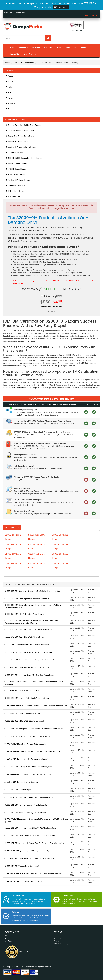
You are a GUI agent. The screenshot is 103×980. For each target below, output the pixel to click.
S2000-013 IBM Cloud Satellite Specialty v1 (22, 782)
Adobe (9, 76)
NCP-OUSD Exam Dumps (17, 141)
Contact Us (14, 54)
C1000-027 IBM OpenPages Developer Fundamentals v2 (28, 599)
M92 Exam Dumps (14, 152)
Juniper (10, 81)
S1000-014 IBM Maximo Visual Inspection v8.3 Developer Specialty (32, 751)
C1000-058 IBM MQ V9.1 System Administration (25, 614)
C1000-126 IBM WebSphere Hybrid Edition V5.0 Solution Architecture (34, 728)
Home (12, 47)
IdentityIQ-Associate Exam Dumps (21, 147)
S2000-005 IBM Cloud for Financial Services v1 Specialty (28, 774)
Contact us (58, 936)
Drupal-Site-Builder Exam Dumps (20, 136)
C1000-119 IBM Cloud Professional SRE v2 (22, 713)
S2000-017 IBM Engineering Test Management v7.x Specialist (30, 851)
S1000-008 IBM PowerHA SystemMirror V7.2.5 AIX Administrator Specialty (35, 706)
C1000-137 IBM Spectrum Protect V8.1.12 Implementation (29, 797)
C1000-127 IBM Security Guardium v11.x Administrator (27, 736)
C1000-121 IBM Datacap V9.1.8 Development (24, 690)
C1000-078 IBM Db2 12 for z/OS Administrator (24, 637)
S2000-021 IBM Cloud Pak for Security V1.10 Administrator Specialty (33, 874)
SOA (8, 92)
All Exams (36, 47)
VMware (10, 103)
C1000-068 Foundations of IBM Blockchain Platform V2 (27, 644)
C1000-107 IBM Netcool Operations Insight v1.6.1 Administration (32, 660)
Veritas (9, 98)
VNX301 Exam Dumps (16, 169)
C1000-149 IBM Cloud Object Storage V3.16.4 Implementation (30, 835)
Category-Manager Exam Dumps (20, 130)
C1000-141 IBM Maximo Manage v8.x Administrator (26, 805)
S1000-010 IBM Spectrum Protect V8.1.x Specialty (25, 744)
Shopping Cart (91, 15)
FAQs (59, 47)
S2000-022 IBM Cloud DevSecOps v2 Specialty (24, 881)
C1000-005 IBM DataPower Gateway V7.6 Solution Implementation (32, 591)
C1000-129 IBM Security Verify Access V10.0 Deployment (28, 767)
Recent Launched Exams (15, 120)
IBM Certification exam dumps (24, 388)
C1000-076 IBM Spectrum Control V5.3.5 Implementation (28, 629)
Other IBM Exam (12, 527)
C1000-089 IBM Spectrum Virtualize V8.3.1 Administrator (28, 652)
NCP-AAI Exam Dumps (16, 163)
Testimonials (71, 47)
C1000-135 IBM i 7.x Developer (18, 790)
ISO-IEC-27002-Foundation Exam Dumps (24, 158)
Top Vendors (10, 70)
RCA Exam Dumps (14, 196)
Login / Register (29, 54)
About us (57, 938)
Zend (9, 109)
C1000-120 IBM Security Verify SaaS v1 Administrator (27, 698)
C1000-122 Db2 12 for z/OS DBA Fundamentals (24, 721)
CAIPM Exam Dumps (15, 185)
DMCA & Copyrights (62, 944)
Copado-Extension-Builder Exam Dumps (23, 125)
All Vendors (23, 47)
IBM (15, 63)
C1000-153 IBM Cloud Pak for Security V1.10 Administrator (29, 858)
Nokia (9, 87)
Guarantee (48, 47)
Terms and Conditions (51, 307)
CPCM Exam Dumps (15, 191)
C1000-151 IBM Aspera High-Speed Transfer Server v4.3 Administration (34, 843)
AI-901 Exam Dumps (15, 174)
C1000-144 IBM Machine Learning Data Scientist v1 (26, 813)
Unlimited (84, 47)
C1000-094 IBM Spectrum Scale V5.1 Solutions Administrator (30, 675)
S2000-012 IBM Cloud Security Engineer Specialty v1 (26, 759)
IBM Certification (27, 63)
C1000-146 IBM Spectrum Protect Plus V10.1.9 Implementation (31, 828)
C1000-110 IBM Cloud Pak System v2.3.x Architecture (27, 667)
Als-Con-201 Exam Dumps (17, 180)
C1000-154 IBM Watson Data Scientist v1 (22, 866)
